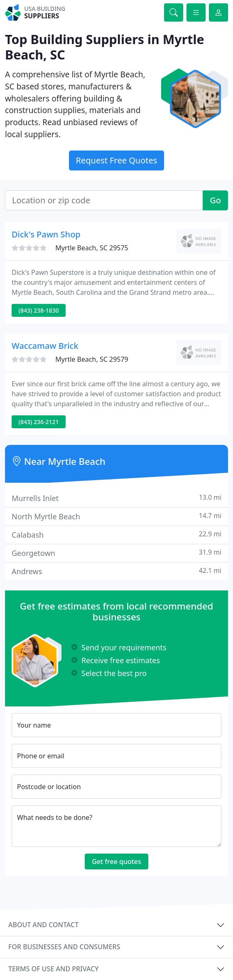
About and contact (43, 925)
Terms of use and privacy (54, 969)
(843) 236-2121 (39, 422)
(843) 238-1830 (39, 310)
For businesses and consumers (64, 947)
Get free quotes (116, 862)
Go (215, 200)
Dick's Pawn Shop (46, 234)
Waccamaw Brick (45, 346)
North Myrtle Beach (116, 516)
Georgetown (116, 553)
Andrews (116, 571)
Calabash (116, 534)
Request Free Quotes (117, 160)
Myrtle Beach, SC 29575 (92, 248)
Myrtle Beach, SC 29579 (92, 359)
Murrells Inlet (116, 498)
